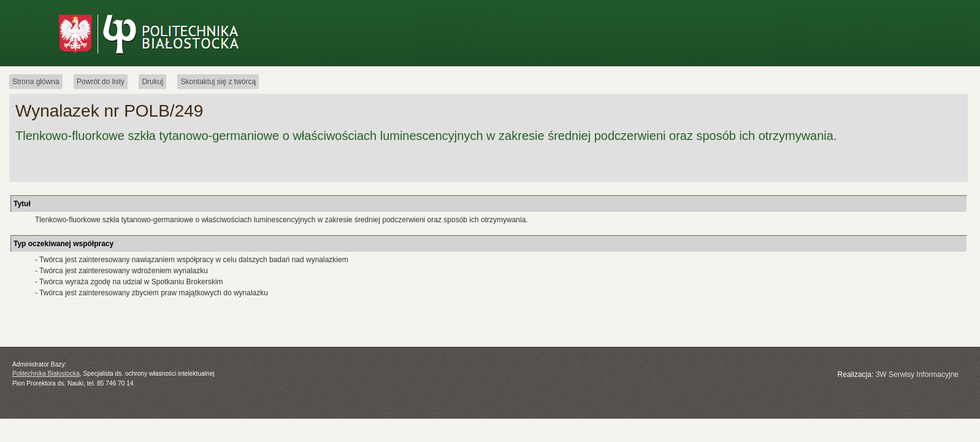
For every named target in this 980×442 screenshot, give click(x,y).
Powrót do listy (101, 82)
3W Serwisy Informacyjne (917, 374)
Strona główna (36, 82)
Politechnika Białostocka (46, 374)
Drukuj (152, 82)
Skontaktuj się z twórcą (218, 82)
